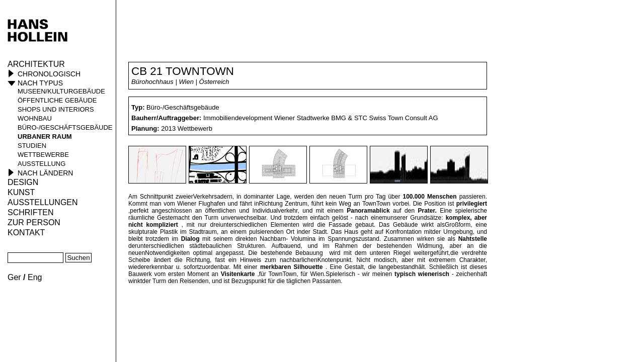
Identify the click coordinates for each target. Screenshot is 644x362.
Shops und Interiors (56, 109)
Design (23, 182)
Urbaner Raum (45, 137)
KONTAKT (26, 233)
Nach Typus (40, 83)
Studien (32, 146)
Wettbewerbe (43, 155)
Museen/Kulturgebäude (61, 91)
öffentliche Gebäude (57, 100)
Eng (35, 277)
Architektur (36, 64)
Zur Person (34, 222)
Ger (14, 277)
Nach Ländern (45, 173)
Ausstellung (42, 164)
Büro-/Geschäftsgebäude (65, 127)
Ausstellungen (43, 202)
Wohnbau (35, 118)
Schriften (31, 212)
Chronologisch (49, 74)
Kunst (21, 192)
